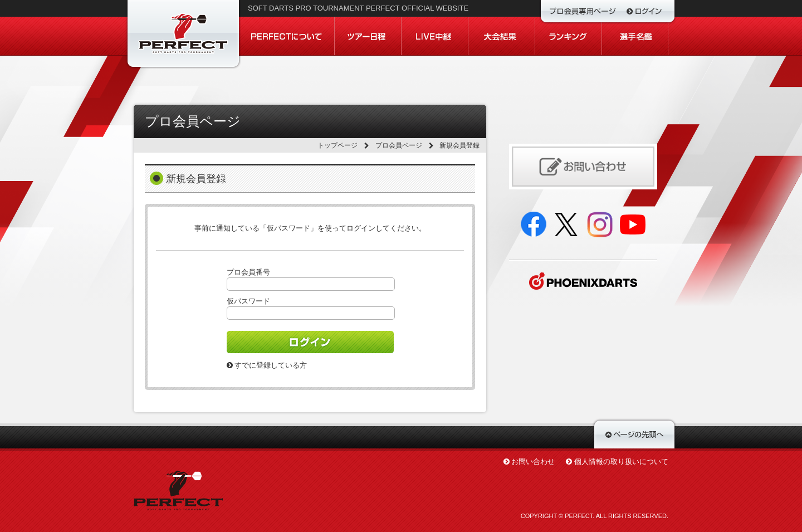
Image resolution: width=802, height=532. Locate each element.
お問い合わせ (533, 462)
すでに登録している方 (267, 365)
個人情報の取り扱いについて (621, 462)
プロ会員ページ (399, 145)
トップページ (338, 145)
